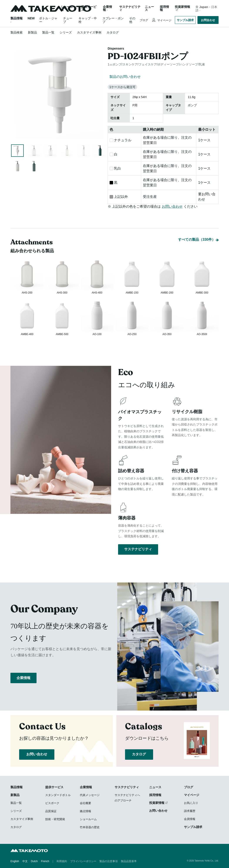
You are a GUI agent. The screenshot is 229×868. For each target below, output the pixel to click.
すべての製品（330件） (197, 228)
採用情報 (164, 8)
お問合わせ (208, 20)
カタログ (113, 32)
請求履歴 (190, 811)
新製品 (32, 32)
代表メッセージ (90, 795)
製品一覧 (48, 32)
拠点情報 (85, 812)
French (45, 861)
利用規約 (62, 861)
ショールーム (68, 8)
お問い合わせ (172, 206)
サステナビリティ (130, 8)
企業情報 (23, 681)
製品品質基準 (129, 861)
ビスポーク (52, 804)
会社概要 (85, 804)
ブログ (144, 20)
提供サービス (54, 788)
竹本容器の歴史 (90, 828)
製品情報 (17, 18)
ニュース (149, 8)
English (15, 861)
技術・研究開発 (55, 820)
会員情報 (190, 819)
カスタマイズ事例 (89, 32)
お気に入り (191, 803)
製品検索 (17, 32)
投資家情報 (182, 7)
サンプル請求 (185, 20)
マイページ (164, 20)
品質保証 (51, 812)
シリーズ (66, 32)
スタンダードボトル (58, 795)
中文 (25, 861)
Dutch (34, 861)
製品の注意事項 (109, 861)
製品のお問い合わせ (125, 77)
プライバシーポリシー (83, 861)
